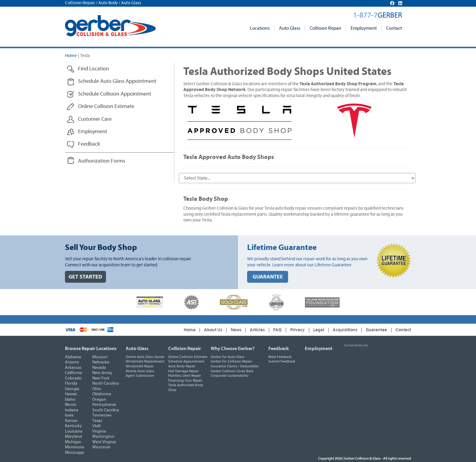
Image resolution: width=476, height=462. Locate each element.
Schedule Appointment (186, 361)
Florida (71, 383)
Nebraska (101, 362)
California (73, 373)
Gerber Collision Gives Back (232, 371)
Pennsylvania (104, 405)
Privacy (297, 330)
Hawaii (71, 394)
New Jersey (102, 373)
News (236, 330)
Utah (97, 426)
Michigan (73, 442)
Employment (364, 28)
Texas (97, 421)
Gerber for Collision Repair (231, 361)
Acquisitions (345, 330)
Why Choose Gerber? (233, 349)
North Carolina (105, 383)
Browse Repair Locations (91, 349)
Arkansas (73, 368)
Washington (103, 437)
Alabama (73, 357)
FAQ (277, 330)
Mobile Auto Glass (140, 371)
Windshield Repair (140, 366)
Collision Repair (325, 28)
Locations (260, 28)
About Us (213, 330)
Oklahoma (102, 394)
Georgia (72, 389)
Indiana (72, 410)
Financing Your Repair (185, 380)
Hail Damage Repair (184, 371)
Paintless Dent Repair (185, 376)
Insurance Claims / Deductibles (235, 366)
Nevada (99, 368)
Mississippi (75, 453)
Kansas (71, 421)
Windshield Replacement (145, 361)
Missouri (100, 357)
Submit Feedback (282, 361)
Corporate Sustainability (230, 376)
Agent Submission (140, 376)
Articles (257, 330)
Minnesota (75, 447)
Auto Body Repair (182, 366)
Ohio (97, 389)
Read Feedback (280, 357)
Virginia (99, 431)
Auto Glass (290, 28)
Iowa (69, 415)
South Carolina (106, 410)
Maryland (73, 437)
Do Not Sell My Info (356, 346)
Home (71, 56)
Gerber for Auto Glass (228, 357)
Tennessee (102, 415)
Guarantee (376, 330)
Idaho (70, 400)
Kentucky (73, 426)
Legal (319, 330)
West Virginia (104, 442)
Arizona (72, 362)
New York (101, 378)
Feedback (279, 349)
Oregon (99, 400)
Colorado (73, 378)
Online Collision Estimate (188, 357)
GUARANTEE (268, 277)
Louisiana (74, 431)
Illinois (71, 405)
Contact (394, 28)
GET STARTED (85, 277)
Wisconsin (101, 447)
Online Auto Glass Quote (145, 357)
